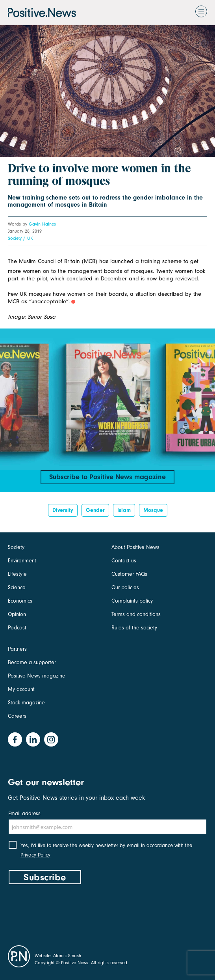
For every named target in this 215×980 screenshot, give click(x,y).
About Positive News (135, 547)
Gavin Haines (42, 224)
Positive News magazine (37, 676)
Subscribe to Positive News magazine (107, 477)
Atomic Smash (67, 956)
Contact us (124, 561)
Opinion (17, 614)
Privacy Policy (35, 855)
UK (30, 238)
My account (21, 689)
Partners (17, 649)
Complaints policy (132, 601)
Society (15, 238)
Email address (24, 813)
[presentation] (68, 913)
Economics (20, 601)
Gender (95, 510)
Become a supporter (32, 662)
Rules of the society (134, 628)
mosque (153, 510)
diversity (63, 510)
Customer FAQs (129, 574)
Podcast (17, 628)
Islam (124, 510)
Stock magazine (26, 703)
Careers (17, 716)
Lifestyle (17, 574)
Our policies (125, 587)
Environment (22, 561)
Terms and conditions (136, 614)
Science (17, 587)
